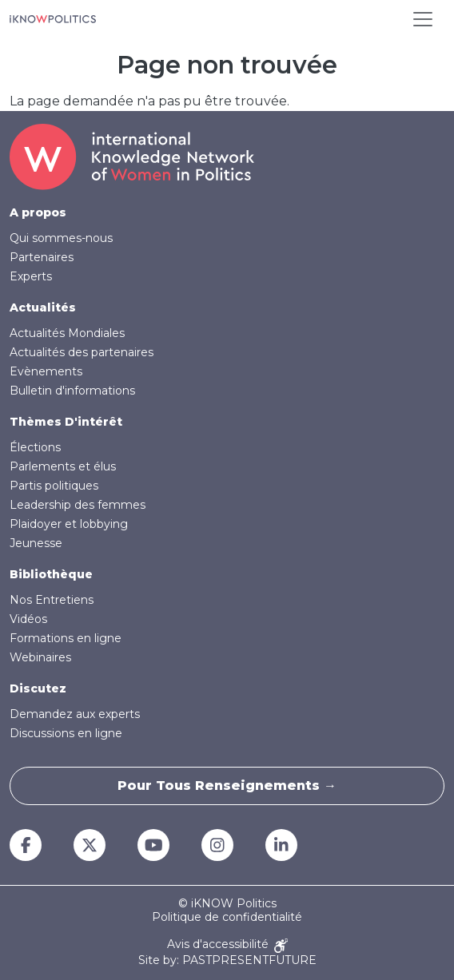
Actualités (43, 307)
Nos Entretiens (52, 600)
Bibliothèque (51, 574)
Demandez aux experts (75, 714)
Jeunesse (36, 543)
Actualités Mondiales (67, 333)
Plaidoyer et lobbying (69, 524)
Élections (35, 447)
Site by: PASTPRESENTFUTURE (227, 960)
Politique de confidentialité (227, 917)
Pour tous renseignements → (227, 786)
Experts (31, 276)
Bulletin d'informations (72, 391)
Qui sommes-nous (61, 238)
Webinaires (40, 657)
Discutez (38, 688)
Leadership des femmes (78, 505)
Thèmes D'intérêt (66, 422)
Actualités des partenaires (82, 352)
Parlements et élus (63, 466)
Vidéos (28, 619)
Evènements (46, 371)
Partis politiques (54, 486)
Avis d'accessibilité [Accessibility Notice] (227, 945)
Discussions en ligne (66, 733)
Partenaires (42, 257)
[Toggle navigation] (423, 19)
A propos (38, 212)
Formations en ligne (66, 638)
